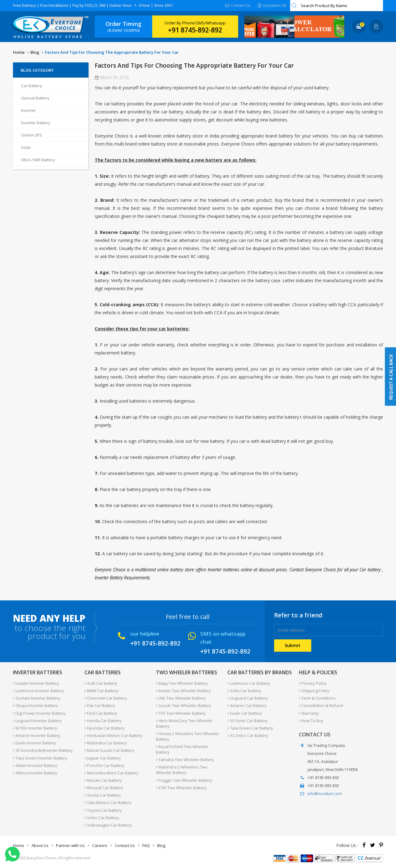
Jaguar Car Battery (103, 757)
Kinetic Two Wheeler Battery (183, 691)
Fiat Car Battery (100, 705)
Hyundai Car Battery (105, 728)
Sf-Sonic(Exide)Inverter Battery (43, 750)
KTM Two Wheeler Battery (181, 787)
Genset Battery (35, 98)
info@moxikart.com (325, 793)
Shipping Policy (314, 691)
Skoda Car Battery (103, 794)
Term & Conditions (317, 698)
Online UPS (32, 135)
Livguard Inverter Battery (37, 720)
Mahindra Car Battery (106, 743)
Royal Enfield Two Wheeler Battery (182, 749)
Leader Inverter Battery (36, 683)
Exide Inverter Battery (34, 743)
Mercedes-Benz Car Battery (112, 772)
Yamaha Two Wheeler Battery (185, 759)
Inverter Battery (36, 123)
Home (19, 52)
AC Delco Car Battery (248, 735)
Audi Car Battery (101, 683)
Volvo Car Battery (102, 817)
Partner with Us (70, 845)
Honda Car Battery (103, 720)
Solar (26, 147)
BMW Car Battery (101, 691)
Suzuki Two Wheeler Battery (184, 705)
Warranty (309, 713)
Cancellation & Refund (321, 705)
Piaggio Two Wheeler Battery (184, 780)
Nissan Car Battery (103, 780)
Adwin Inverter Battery (35, 765)
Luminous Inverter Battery (39, 691)
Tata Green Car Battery (250, 728)
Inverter (28, 110)
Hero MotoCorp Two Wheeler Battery (184, 723)
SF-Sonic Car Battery (247, 720)
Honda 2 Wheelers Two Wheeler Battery (187, 736)
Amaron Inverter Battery (37, 735)
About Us (40, 845)
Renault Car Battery (104, 787)
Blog (35, 52)
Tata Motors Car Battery (108, 802)
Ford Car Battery (101, 713)
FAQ (146, 845)
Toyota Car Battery (103, 809)
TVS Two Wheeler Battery (181, 713)
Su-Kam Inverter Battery (37, 698)
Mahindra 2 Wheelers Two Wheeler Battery (182, 769)
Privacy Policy (313, 683)
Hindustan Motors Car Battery (114, 735)
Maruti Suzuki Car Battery (110, 750)
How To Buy (311, 720)
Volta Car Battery (244, 691)
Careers (100, 845)
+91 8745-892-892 (195, 30)
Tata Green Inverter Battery (40, 757)
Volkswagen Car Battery (108, 824)
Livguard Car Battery (248, 698)
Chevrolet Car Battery (106, 698)
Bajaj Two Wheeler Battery (182, 683)
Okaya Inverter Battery (36, 705)
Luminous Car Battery (249, 683)
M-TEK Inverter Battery (35, 728)
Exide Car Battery (245, 713)
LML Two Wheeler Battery (181, 698)
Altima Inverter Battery (35, 772)
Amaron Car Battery (247, 705)
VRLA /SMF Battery (38, 160)
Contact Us (238, 5)
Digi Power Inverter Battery (39, 713)
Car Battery (32, 86)
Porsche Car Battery (104, 765)
